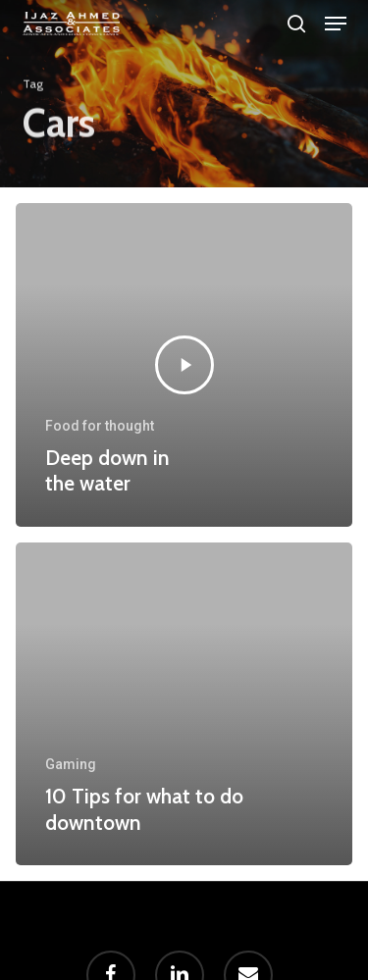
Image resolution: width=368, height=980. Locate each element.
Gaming (71, 764)
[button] (336, 24)
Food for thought (100, 426)
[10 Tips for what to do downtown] (184, 704)
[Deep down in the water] (184, 365)
